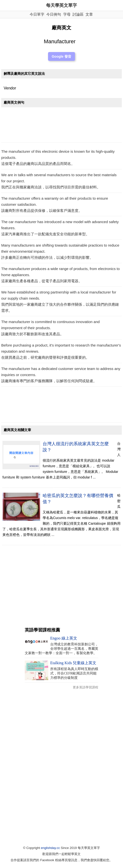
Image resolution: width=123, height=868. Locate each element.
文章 (89, 14)
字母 (67, 14)
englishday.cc (50, 848)
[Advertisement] (61, 126)
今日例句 (54, 14)
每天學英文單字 (61, 5)
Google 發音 (61, 56)
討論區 (78, 14)
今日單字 (37, 14)
